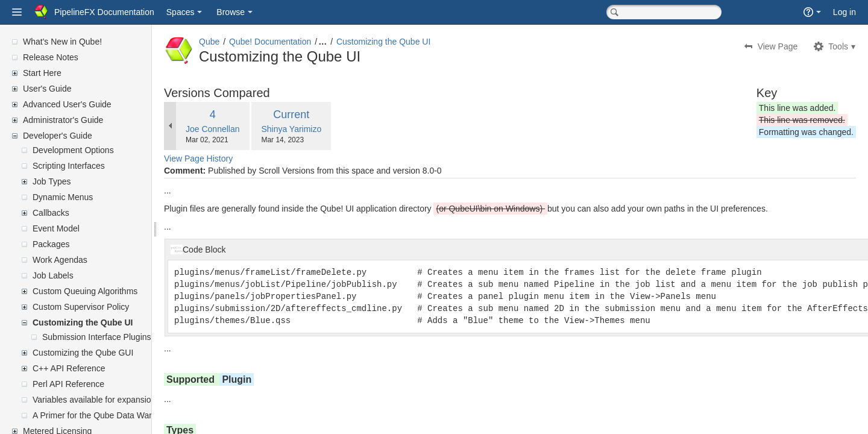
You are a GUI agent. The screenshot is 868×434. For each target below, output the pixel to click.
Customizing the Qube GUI (83, 353)
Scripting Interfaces (69, 166)
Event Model (56, 228)
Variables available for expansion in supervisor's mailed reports (150, 400)
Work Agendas (60, 260)
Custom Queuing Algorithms (85, 291)
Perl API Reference (68, 384)
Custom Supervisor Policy (81, 307)
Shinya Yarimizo (320, 129)
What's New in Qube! (62, 42)
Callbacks (51, 213)
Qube (238, 42)
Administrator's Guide (63, 120)
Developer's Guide (58, 136)
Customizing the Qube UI (83, 322)
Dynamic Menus (63, 197)
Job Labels (53, 275)
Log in (844, 12)
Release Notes (51, 57)
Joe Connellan (242, 129)
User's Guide (47, 89)
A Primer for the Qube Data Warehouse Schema (123, 415)
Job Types (52, 181)
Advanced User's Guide (67, 104)
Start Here (42, 73)
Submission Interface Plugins (97, 337)
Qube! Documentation (299, 42)
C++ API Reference (69, 368)
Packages (51, 244)
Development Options (73, 150)
